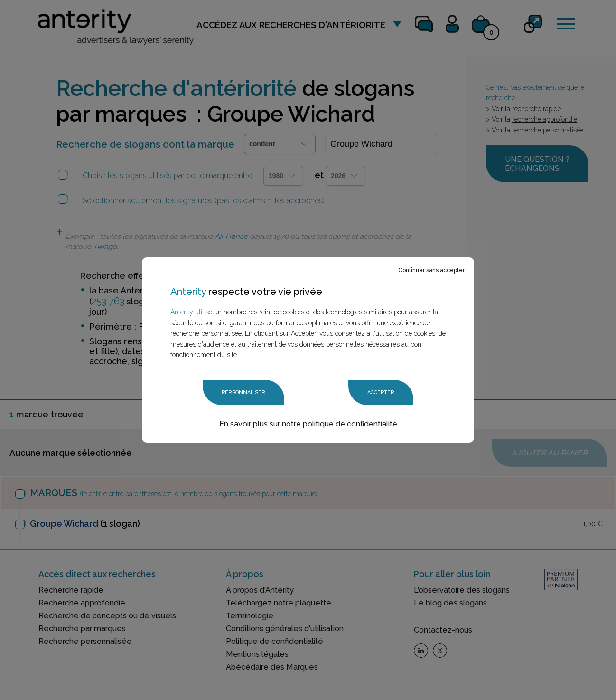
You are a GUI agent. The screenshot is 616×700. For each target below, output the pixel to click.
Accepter (381, 393)
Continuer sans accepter (431, 270)
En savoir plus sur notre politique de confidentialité (308, 424)
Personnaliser (243, 393)
